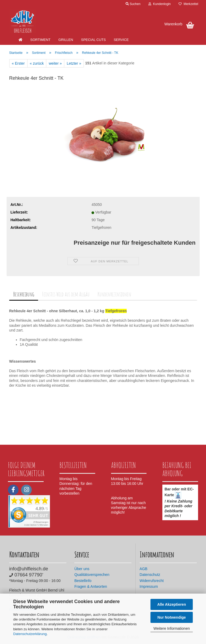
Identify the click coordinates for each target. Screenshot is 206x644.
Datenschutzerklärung (30, 634)
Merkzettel (188, 4)
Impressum (149, 586)
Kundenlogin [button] (159, 4)
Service (121, 40)
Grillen (66, 40)
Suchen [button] (133, 4)
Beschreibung (24, 294)
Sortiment (40, 40)
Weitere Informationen (171, 628)
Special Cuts (93, 40)
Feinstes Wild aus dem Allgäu (66, 294)
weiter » (55, 63)
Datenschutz (150, 575)
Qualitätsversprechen (92, 575)
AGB (144, 569)
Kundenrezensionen (114, 294)
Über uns (82, 569)
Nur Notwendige (171, 617)
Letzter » (74, 63)
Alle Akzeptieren (172, 604)
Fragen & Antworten (91, 586)
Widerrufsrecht (152, 581)
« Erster (18, 63)
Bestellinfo (83, 581)
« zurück (37, 63)
